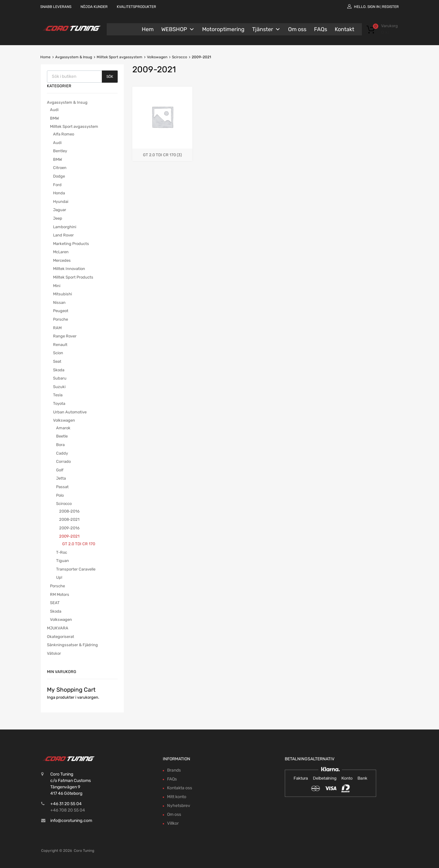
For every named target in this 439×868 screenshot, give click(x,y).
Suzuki (59, 387)
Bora (60, 445)
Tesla (58, 395)
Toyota (59, 403)
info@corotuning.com (71, 821)
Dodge (59, 176)
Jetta (61, 478)
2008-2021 (69, 519)
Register (390, 7)
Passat (62, 487)
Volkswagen (157, 57)
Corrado (63, 461)
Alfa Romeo (64, 134)
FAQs (321, 29)
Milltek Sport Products (73, 277)
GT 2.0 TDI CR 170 (79, 544)
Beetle (62, 436)
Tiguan (62, 561)
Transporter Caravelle (76, 569)
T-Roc (62, 552)
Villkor (173, 823)
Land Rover (63, 235)
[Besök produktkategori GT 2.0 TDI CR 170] (162, 152)
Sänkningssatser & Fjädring (72, 645)
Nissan (59, 303)
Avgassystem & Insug (74, 57)
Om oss (297, 29)
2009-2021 (69, 536)
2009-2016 (69, 528)
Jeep (58, 218)
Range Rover (65, 336)
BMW (54, 118)
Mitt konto (177, 797)
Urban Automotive (70, 412)
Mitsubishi (62, 294)
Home (45, 57)
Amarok (63, 428)
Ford (57, 185)
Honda (59, 193)
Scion (58, 353)
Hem (148, 29)
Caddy (62, 453)
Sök (110, 77)
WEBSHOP (178, 29)
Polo (60, 495)
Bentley (60, 151)
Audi (54, 110)
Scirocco (180, 57)
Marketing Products (71, 244)
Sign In (373, 7)
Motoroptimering (223, 29)
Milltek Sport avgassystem (120, 57)
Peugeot (61, 311)
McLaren (61, 252)
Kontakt (344, 29)
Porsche (61, 319)
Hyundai (61, 202)
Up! (59, 577)
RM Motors (60, 594)
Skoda (59, 370)
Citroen (60, 168)
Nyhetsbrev (179, 806)
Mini (57, 286)
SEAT (55, 603)
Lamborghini (65, 227)
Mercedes (62, 260)
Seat (57, 361)
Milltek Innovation (69, 269)
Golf (60, 470)
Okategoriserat (61, 637)
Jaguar (60, 210)
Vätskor (54, 653)
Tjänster (266, 29)
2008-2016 (69, 511)
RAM (57, 328)
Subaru (60, 378)
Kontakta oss (180, 788)
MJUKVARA (58, 628)
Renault (60, 345)
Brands (174, 770)
